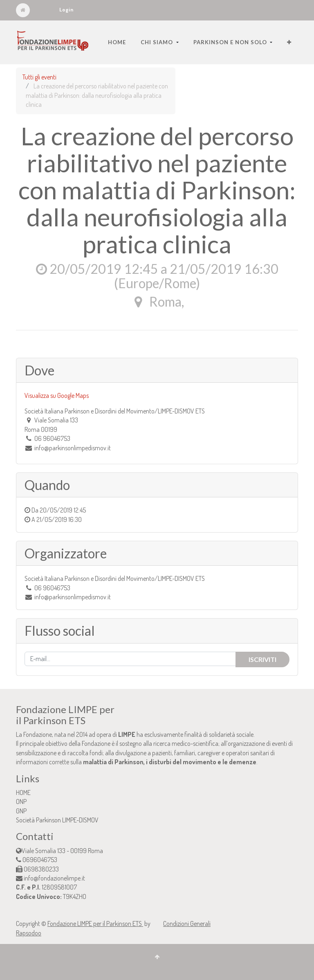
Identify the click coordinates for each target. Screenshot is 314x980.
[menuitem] (117, 42)
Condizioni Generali (187, 924)
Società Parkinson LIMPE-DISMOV (57, 820)
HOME (23, 793)
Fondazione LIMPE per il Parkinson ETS (95, 924)
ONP (21, 802)
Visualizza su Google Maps (57, 395)
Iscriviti (262, 659)
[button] (289, 42)
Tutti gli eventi (39, 77)
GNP (21, 811)
